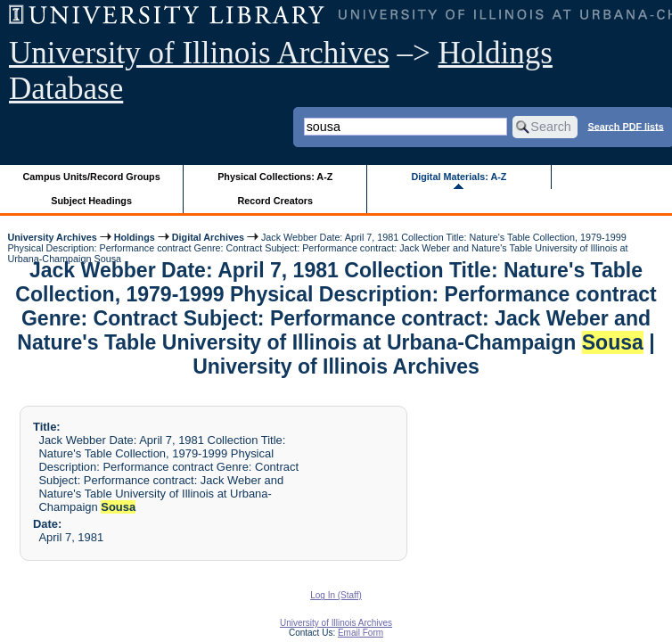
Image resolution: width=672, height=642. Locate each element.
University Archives (52, 237)
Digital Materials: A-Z (459, 177)
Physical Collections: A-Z (275, 177)
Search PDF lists (625, 126)
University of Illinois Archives (199, 53)
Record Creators (275, 201)
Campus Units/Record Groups (92, 177)
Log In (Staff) (336, 595)
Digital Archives (208, 237)
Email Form (361, 633)
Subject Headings (91, 201)
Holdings (135, 237)
